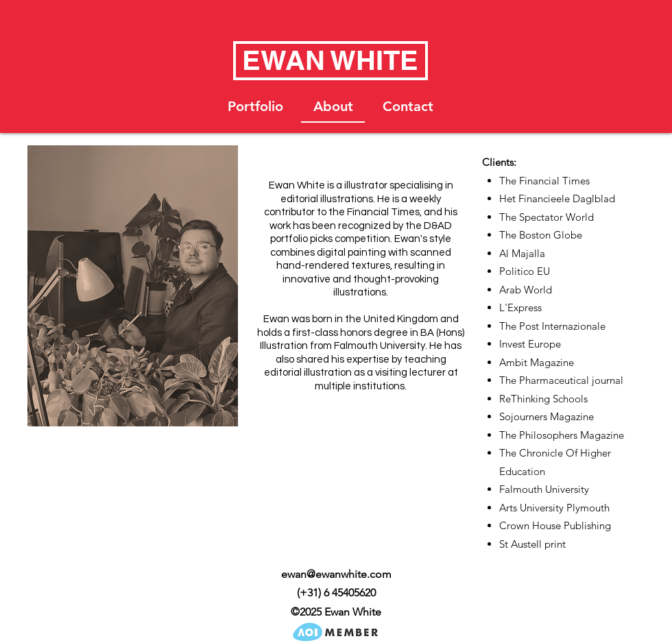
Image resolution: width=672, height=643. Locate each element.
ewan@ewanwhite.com (336, 574)
